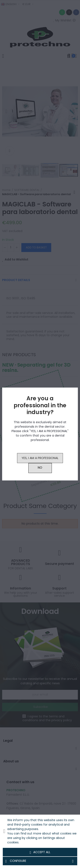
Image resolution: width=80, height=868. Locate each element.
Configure (40, 861)
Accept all (40, 852)
